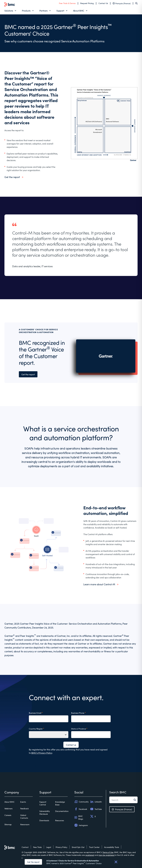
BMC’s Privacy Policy (42, 753)
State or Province (78, 729)
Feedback (24, 808)
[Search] (136, 3)
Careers (8, 815)
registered (90, 855)
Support (60, 11)
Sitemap (8, 824)
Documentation (62, 811)
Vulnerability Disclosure (45, 812)
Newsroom (25, 824)
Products (26, 11)
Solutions (9, 11)
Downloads (44, 820)
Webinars (8, 808)
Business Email (35, 713)
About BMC (79, 11)
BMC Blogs (79, 817)
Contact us (71, 745)
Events (23, 802)
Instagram (81, 825)
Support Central (43, 803)
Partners (43, 11)
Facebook (81, 809)
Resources (59, 820)
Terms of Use (108, 852)
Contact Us (103, 3)
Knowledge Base (60, 803)
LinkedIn (96, 802)
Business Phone (78, 713)
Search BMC (118, 792)
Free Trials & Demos (67, 3)
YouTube (96, 809)
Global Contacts (24, 816)
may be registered (106, 855)
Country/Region (36, 729)
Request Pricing (87, 3)
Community (81, 802)
